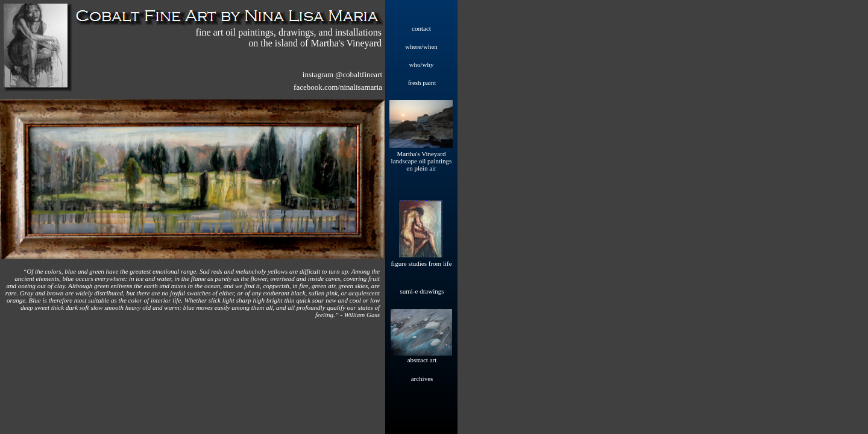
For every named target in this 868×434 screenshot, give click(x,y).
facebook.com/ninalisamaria (338, 87)
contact (421, 28)
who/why (422, 64)
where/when (421, 46)
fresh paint (422, 83)
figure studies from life (421, 263)
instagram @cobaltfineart (342, 74)
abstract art (422, 360)
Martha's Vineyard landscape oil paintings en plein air (422, 161)
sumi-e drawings (422, 291)
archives (422, 379)
